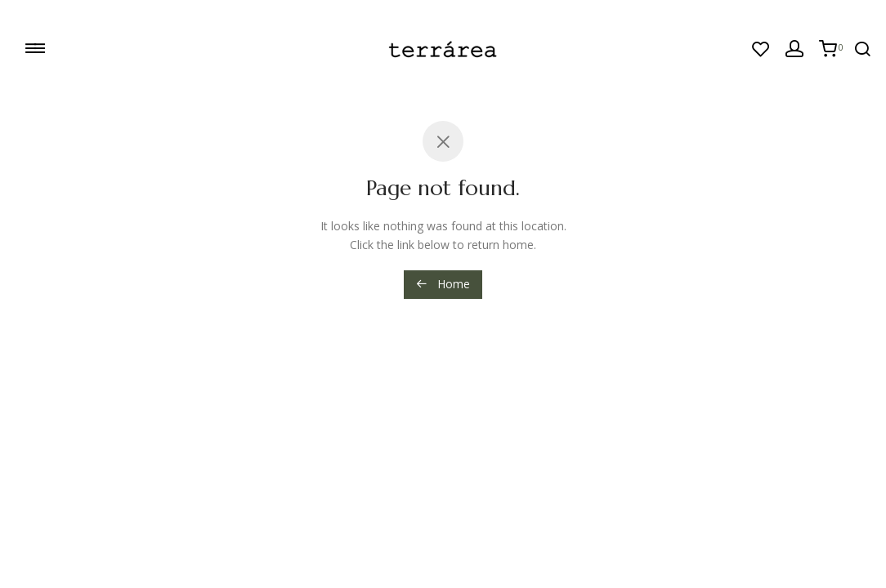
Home (443, 284)
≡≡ (34, 47)
